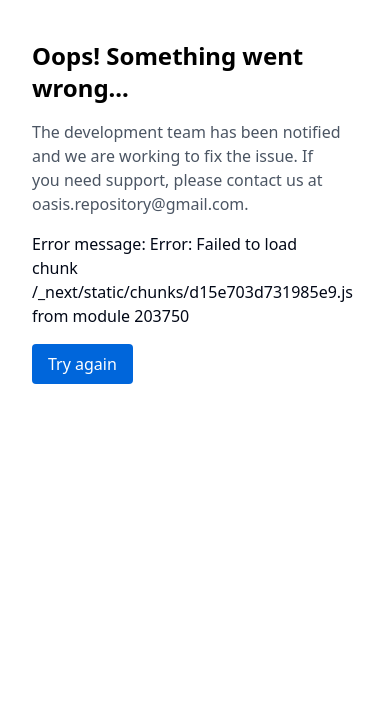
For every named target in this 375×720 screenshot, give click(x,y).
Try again (82, 364)
